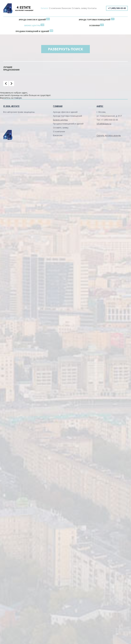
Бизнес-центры (32, 25)
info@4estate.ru (104, 124)
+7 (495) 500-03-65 (117, 8)
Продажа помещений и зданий (32, 31)
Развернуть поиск (65, 49)
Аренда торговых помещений (95, 20)
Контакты (92, 8)
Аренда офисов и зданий (32, 20)
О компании (55, 8)
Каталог (45, 8)
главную (18, 98)
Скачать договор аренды (109, 135)
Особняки (94, 25)
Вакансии (66, 8)
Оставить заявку (79, 8)
